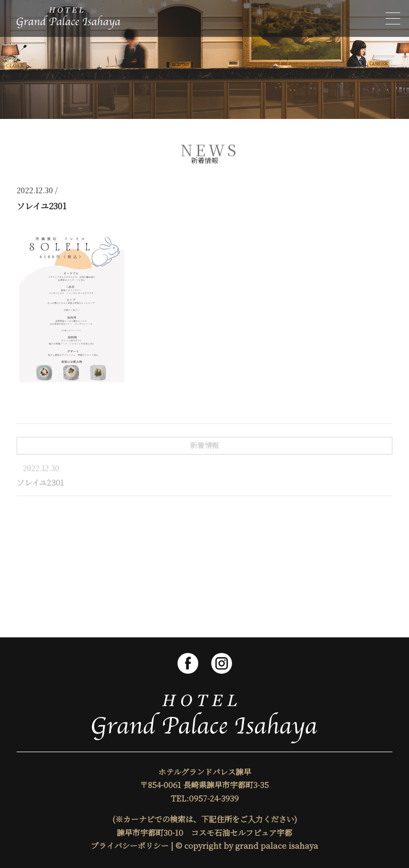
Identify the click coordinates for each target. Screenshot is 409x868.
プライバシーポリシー (130, 845)
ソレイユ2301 (40, 482)
